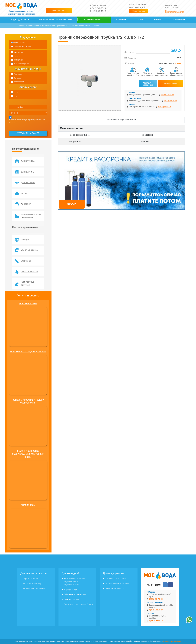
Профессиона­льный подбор (133, 74)
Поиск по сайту (59, 10)
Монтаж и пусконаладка (147, 74)
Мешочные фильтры (115, 589)
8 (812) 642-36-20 (98, 8)
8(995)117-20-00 (167, 95)
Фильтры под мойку (32, 584)
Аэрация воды (71, 590)
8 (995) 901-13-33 (98, 5)
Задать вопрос (139, 11)
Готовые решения (91, 20)
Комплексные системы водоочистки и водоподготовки (75, 582)
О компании (178, 20)
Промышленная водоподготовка (56, 20)
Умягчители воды (72, 599)
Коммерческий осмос (115, 579)
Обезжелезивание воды (75, 595)
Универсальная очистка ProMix (78, 604)
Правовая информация (172, 641)
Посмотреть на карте (174, 11)
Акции (140, 20)
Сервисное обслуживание (162, 74)
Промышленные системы (117, 584)
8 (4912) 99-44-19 (98, 11)
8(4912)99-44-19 (164, 107)
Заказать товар (170, 84)
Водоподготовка (19, 20)
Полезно (157, 20)
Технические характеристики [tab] (121, 120)
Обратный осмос (30, 579)
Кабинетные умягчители (34, 589)
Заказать (72, 204)
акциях (178, 63)
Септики (120, 20)
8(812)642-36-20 (170, 101)
